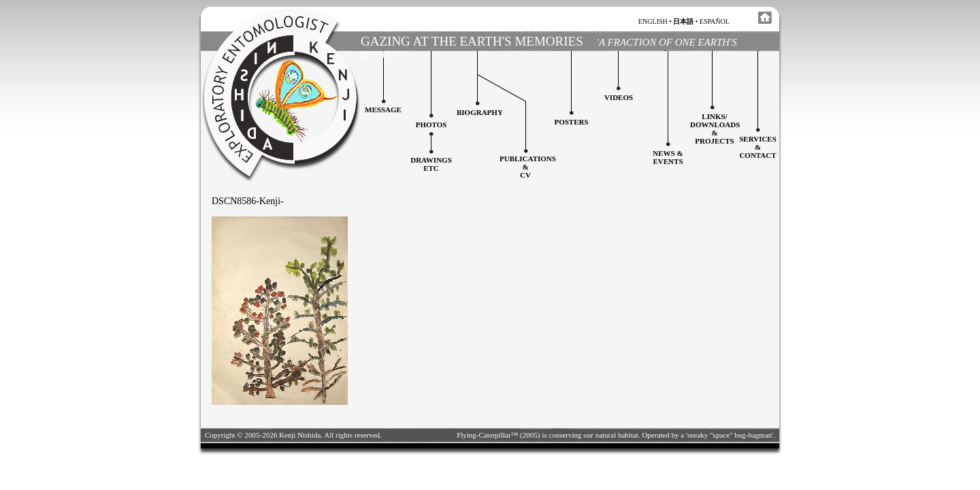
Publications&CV (528, 167)
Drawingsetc (431, 164)
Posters (571, 122)
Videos (619, 97)
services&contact (758, 147)
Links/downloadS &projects (715, 129)
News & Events (668, 157)
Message (383, 110)
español (715, 21)
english (653, 21)
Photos (431, 125)
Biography (480, 112)
